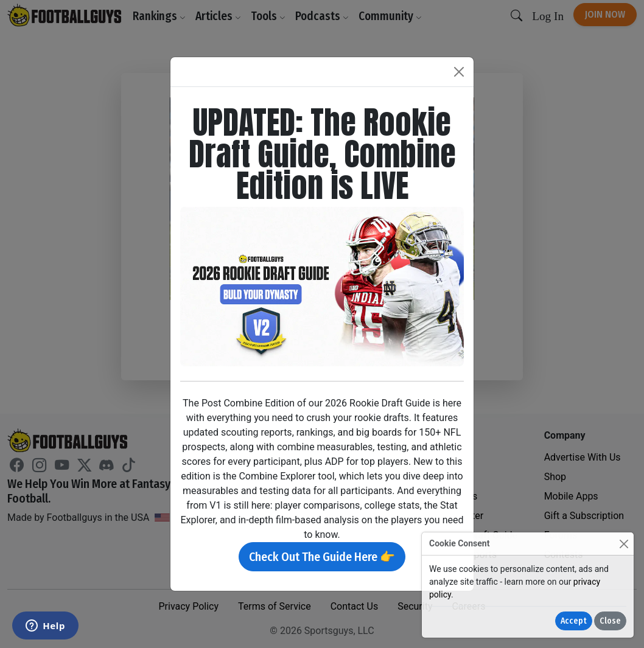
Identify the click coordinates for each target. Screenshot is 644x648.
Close (610, 621)
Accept (574, 621)
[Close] (624, 544)
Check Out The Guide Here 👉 (322, 557)
